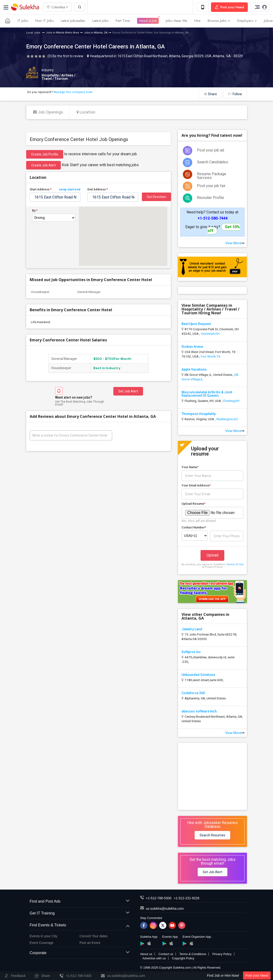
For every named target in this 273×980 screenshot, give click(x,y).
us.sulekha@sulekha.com (165, 909)
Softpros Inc (191, 652)
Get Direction (156, 197)
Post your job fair (211, 186)
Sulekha (25, 7)
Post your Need (257, 975)
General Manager (89, 292)
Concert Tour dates (94, 936)
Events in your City (44, 936)
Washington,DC (227, 419)
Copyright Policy (183, 958)
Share (210, 94)
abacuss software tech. (200, 711)
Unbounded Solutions (198, 675)
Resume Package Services (212, 176)
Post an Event (90, 943)
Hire (197, 21)
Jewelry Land (192, 629)
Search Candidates (213, 162)
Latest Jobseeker (73, 21)
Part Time (123, 21)
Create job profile (45, 154)
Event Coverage (42, 943)
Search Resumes (212, 835)
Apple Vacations (194, 369)
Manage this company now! (73, 92)
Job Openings (48, 112)
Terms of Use (235, 564)
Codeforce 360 (193, 693)
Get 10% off (224, 229)
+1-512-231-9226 (187, 898)
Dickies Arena (192, 347)
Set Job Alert (128, 391)
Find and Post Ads (80, 902)
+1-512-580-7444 (213, 218)
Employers (247, 21)
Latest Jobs (101, 21)
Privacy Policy (222, 954)
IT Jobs (23, 21)
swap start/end (70, 189)
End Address (98, 189)
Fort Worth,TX (211, 356)
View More (235, 243)
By (35, 211)
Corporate (80, 953)
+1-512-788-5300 (159, 898)
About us (146, 954)
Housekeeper (40, 292)
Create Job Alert (43, 165)
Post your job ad (211, 150)
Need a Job (148, 21)
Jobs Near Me (177, 21)
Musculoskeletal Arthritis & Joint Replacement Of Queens (207, 394)
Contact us (166, 954)
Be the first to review (68, 56)
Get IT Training (80, 913)
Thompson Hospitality (199, 414)
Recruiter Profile (211, 198)
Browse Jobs (219, 21)
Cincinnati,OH (210, 334)
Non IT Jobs (45, 21)
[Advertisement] (214, 776)
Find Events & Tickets (80, 925)
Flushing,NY (231, 401)
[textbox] (55, 197)
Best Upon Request (196, 324)
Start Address (55, 189)
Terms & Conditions (193, 954)
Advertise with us (154, 958)
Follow (235, 94)
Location (86, 112)
